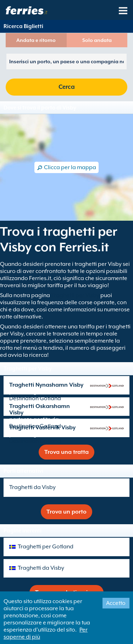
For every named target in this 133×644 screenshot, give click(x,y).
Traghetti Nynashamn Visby (46, 385)
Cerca (67, 87)
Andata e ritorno (36, 40)
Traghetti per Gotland (46, 547)
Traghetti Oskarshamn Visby (40, 409)
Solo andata (97, 40)
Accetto (116, 603)
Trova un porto (66, 512)
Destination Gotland (35, 398)
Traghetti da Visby (32, 487)
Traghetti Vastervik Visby (42, 428)
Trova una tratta (66, 452)
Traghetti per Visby (75, 295)
